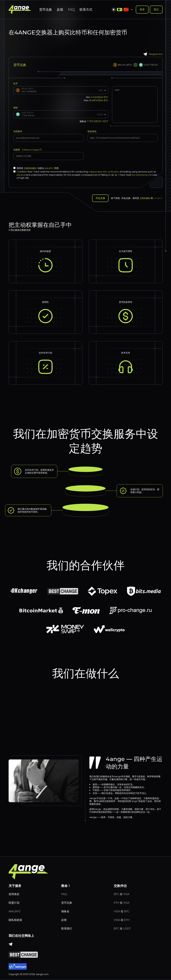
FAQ (71, 10)
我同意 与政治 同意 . (38, 168)
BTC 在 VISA (123, 891)
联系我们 (68, 928)
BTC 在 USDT (124, 928)
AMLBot (24, 175)
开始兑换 (99, 198)
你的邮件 (18, 131)
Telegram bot (152, 54)
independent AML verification (105, 172)
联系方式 (86, 10)
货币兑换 (46, 10)
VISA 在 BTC (123, 909)
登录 (142, 9)
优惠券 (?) (28, 150)
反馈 (60, 10)
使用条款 (15, 891)
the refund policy (145, 175)
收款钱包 (92, 131)
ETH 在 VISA (123, 900)
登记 (156, 9)
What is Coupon (32, 150)
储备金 (66, 909)
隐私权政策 (17, 918)
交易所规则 (145, 198)
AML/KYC (51, 168)
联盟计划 (15, 900)
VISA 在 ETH (123, 918)
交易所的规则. (31, 168)
